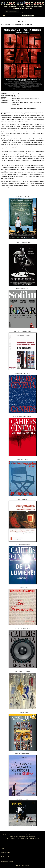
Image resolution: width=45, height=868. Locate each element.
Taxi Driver (40, 112)
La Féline (27, 119)
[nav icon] (4, 16)
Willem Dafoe (29, 24)
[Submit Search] (22, 12)
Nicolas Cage (7, 24)
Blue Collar (40, 116)
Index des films (28, 15)
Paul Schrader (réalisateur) (18, 24)
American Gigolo (19, 119)
